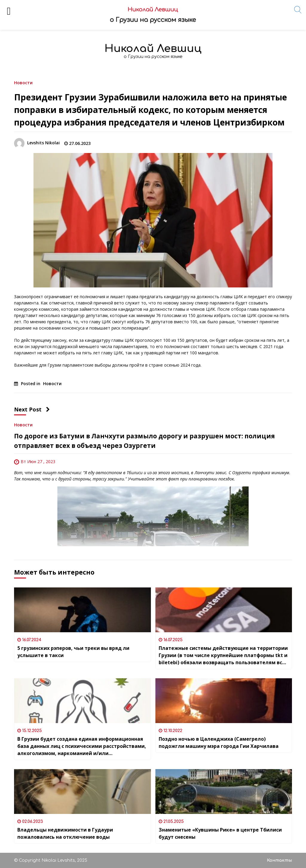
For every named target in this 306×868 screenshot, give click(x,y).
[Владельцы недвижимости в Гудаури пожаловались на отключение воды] (82, 792)
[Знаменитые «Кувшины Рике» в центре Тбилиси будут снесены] (224, 792)
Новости (23, 82)
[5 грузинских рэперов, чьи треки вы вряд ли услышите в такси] (82, 610)
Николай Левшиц (153, 49)
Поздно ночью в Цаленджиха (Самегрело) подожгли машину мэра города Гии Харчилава (219, 743)
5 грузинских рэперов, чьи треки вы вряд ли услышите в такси (73, 652)
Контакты (279, 860)
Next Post (32, 409)
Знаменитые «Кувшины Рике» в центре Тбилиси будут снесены (220, 833)
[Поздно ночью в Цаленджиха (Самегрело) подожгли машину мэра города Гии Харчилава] (224, 701)
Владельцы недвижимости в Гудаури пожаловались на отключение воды (65, 833)
